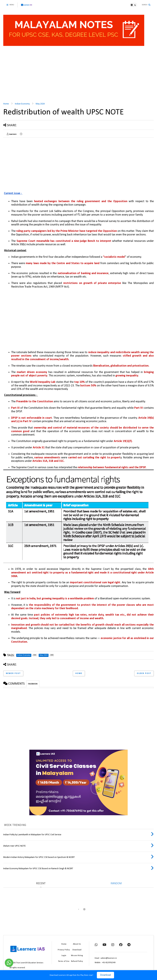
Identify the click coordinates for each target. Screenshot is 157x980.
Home (6, 104)
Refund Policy (77, 961)
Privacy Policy (64, 950)
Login (64, 956)
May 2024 (40, 104)
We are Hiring (77, 956)
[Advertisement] (78, 75)
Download (105, 975)
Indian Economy (22, 104)
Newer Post (13, 673)
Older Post (144, 673)
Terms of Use (64, 961)
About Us (77, 944)
